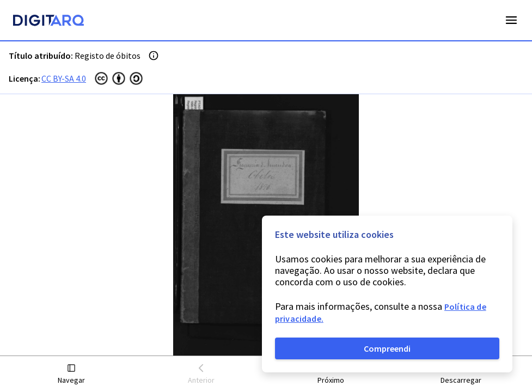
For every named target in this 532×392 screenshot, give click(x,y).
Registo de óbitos (108, 56)
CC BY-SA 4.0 (64, 78)
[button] (72, 374)
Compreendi (387, 348)
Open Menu (511, 20)
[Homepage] (48, 22)
